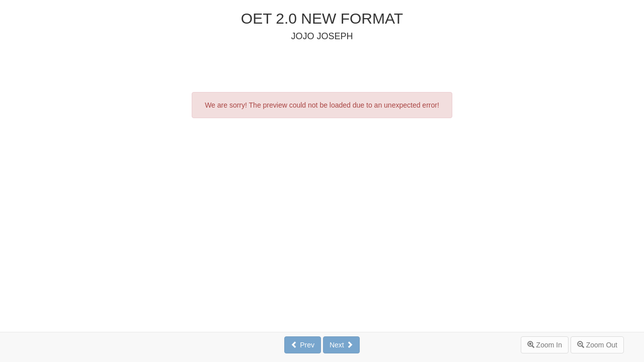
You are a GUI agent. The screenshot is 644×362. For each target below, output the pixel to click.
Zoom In (545, 345)
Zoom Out (597, 345)
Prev (303, 345)
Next (341, 345)
